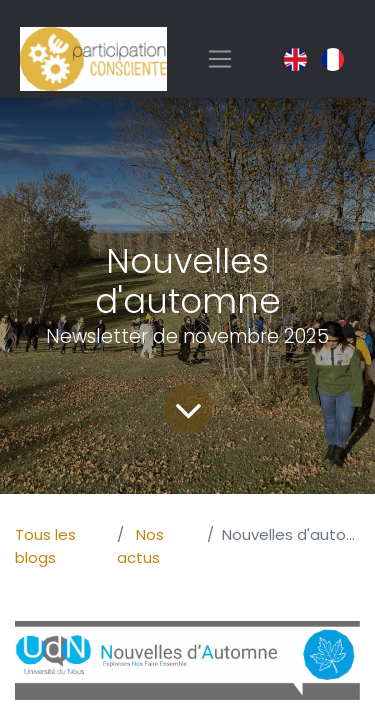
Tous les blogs (45, 546)
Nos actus (140, 546)
